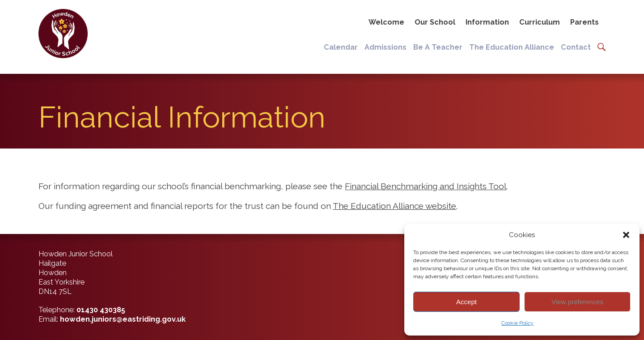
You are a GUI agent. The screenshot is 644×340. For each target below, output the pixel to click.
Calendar (341, 47)
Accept (466, 302)
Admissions (386, 47)
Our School (435, 22)
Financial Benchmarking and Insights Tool (426, 186)
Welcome (386, 22)
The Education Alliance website (394, 206)
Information (487, 22)
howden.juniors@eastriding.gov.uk (123, 319)
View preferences (577, 302)
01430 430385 (101, 310)
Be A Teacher (438, 47)
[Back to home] (62, 34)
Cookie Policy (517, 323)
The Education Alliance (512, 47)
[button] (626, 235)
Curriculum (540, 22)
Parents (585, 22)
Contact (576, 47)
